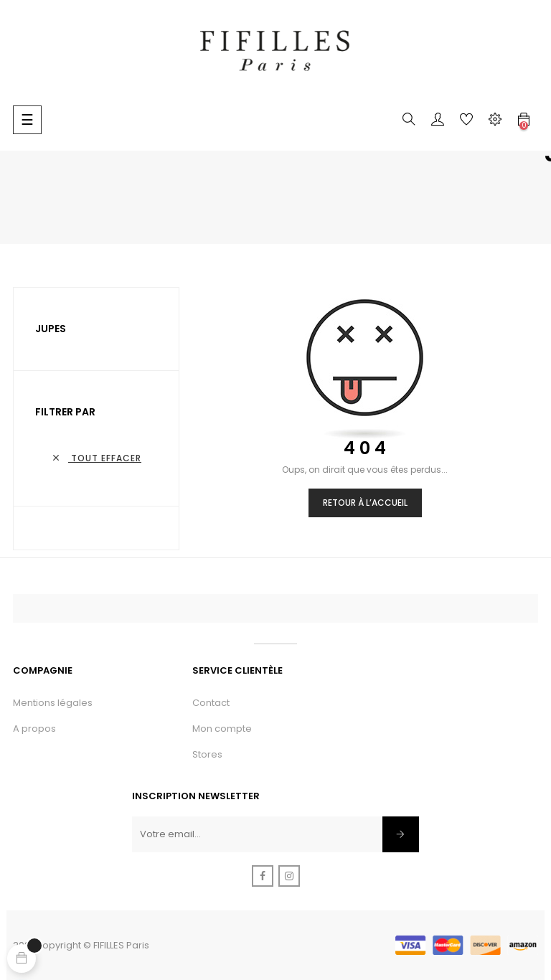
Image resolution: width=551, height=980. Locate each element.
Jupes (51, 329)
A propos (34, 729)
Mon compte (222, 729)
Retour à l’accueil (365, 503)
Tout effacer (96, 458)
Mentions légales (53, 703)
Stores (207, 754)
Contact (211, 703)
